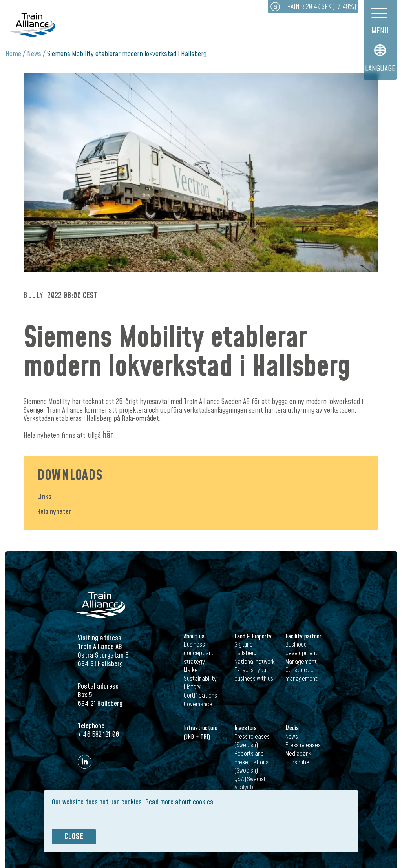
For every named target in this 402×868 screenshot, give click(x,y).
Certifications (200, 696)
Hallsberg (246, 653)
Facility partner (303, 636)
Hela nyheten (55, 512)
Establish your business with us (254, 674)
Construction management (301, 674)
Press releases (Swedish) (252, 741)
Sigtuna (244, 645)
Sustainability (200, 679)
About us (194, 636)
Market (192, 670)
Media (292, 728)
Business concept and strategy (199, 653)
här (108, 435)
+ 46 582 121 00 (98, 735)
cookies (203, 802)
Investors (246, 728)
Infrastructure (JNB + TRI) (201, 733)
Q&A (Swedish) (251, 779)
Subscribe (297, 762)
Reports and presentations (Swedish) (251, 762)
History (192, 687)
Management (301, 662)
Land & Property (253, 636)
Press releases (303, 745)
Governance (198, 704)
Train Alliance (32, 25)
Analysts (245, 788)
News (34, 54)
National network (255, 662)
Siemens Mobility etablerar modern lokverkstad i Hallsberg (127, 54)
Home (13, 54)
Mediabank (298, 754)
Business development (301, 649)
